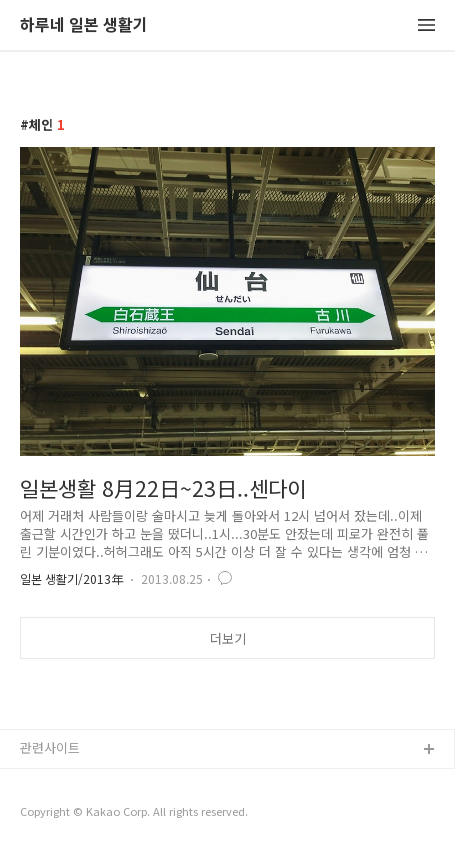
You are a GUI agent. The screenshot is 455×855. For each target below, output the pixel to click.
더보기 (228, 638)
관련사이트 (50, 747)
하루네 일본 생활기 (84, 25)
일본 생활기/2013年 (71, 578)
